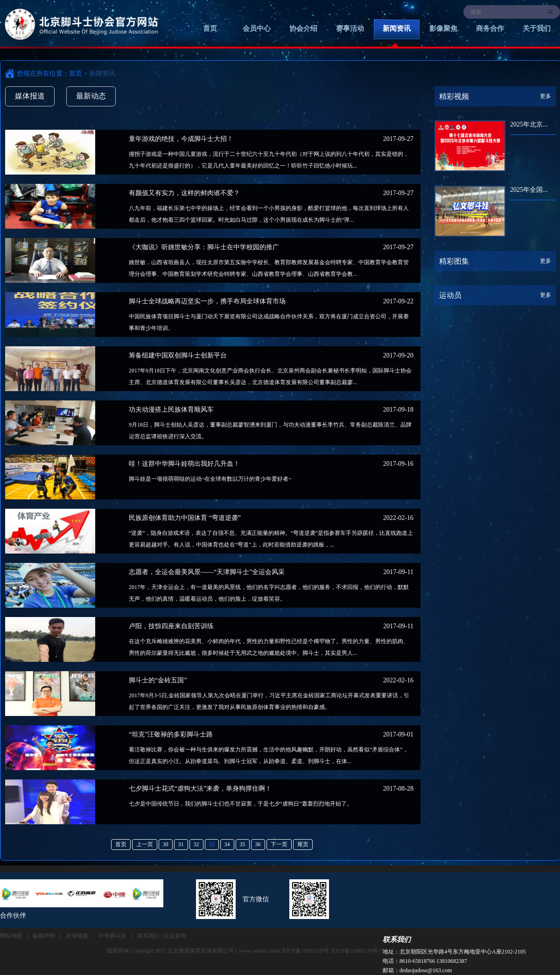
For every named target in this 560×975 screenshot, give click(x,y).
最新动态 (91, 96)
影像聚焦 (443, 28)
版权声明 (44, 936)
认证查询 (175, 936)
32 (196, 844)
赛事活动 (350, 28)
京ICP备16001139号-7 (357, 951)
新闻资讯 (397, 28)
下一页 (279, 844)
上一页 (145, 844)
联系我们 (397, 940)
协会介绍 (303, 28)
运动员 (450, 295)
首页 (210, 28)
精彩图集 (454, 261)
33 (212, 844)
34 (227, 844)
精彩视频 (454, 96)
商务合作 (490, 28)
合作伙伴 (13, 915)
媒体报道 (30, 96)
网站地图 (11, 936)
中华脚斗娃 (112, 936)
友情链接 (77, 936)
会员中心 (257, 28)
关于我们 (537, 28)
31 (181, 844)
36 (258, 844)
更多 (546, 96)
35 (243, 844)
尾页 (303, 844)
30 (166, 844)
